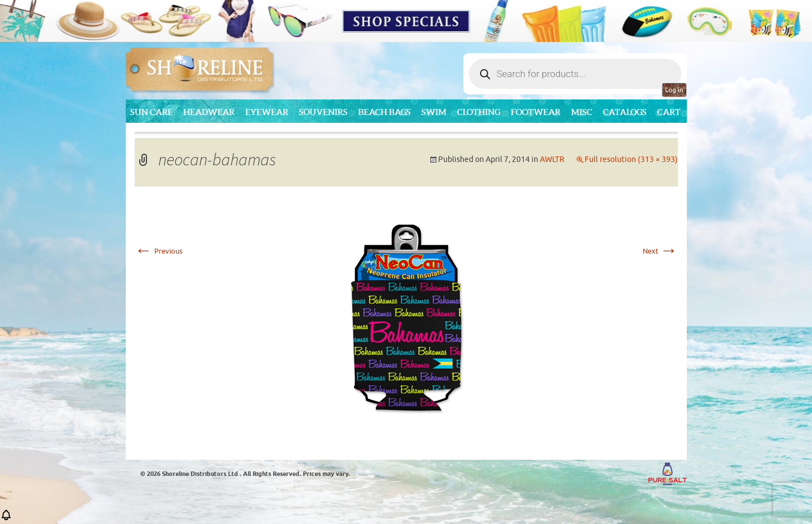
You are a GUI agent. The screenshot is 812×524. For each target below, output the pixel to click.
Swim (434, 112)
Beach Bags (384, 112)
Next (660, 251)
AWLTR (552, 159)
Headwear (209, 112)
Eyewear (267, 112)
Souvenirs (323, 112)
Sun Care (151, 112)
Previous (159, 251)
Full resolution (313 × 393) (631, 159)
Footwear (536, 112)
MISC (582, 112)
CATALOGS (625, 112)
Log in (674, 90)
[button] (6, 519)
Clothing (479, 112)
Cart (669, 112)
